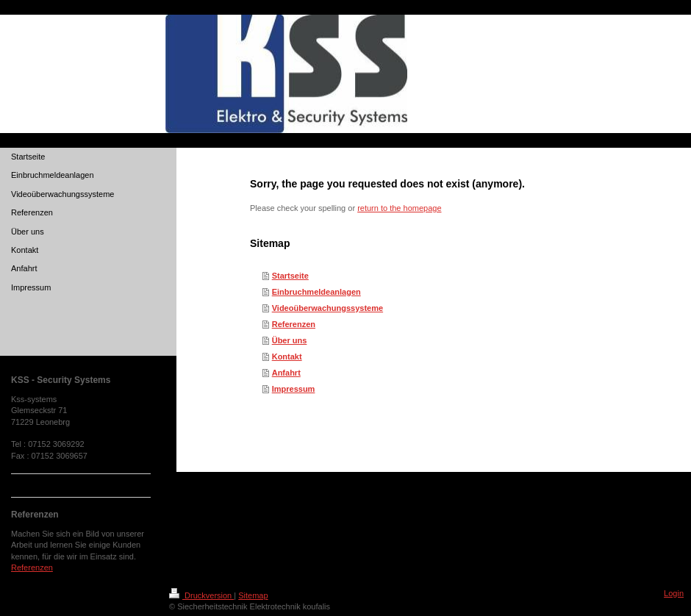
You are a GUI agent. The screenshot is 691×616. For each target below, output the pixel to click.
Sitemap (253, 595)
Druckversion (201, 595)
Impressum (294, 389)
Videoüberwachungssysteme (327, 308)
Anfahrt (286, 373)
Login (674, 593)
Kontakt (287, 357)
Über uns (290, 340)
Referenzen (294, 324)
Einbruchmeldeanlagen (316, 292)
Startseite (290, 276)
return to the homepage (399, 208)
